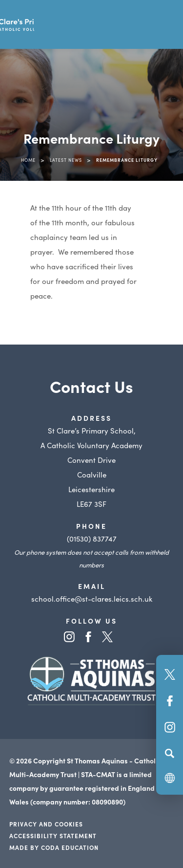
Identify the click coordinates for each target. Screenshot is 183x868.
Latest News (66, 160)
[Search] (170, 753)
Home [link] (28, 160)
